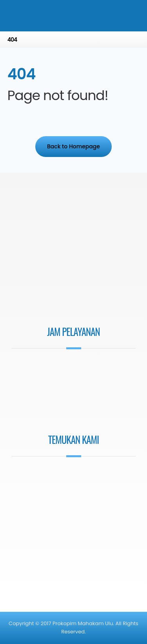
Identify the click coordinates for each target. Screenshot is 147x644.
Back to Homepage (73, 146)
